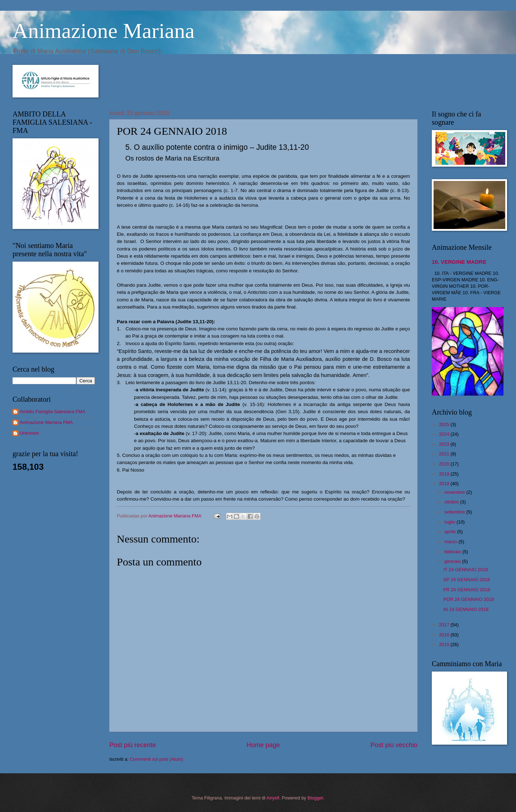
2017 (445, 625)
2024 (445, 434)
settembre (455, 512)
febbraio (453, 552)
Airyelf (273, 798)
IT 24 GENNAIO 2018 (465, 570)
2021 (445, 454)
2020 (445, 464)
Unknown (29, 433)
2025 (445, 424)
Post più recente (133, 745)
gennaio (453, 561)
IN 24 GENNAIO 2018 (466, 609)
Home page (263, 745)
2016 (445, 635)
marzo (451, 542)
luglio (450, 522)
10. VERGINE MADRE (459, 262)
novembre (455, 492)
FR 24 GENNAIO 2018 (467, 590)
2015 (445, 644)
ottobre (452, 502)
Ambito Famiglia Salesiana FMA (52, 412)
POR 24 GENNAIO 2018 (469, 599)
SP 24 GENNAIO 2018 (467, 580)
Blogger (315, 798)
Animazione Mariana (104, 31)
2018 (445, 484)
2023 (445, 444)
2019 (445, 474)
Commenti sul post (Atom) (156, 759)
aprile (451, 532)
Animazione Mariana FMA (46, 422)
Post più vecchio (394, 745)
